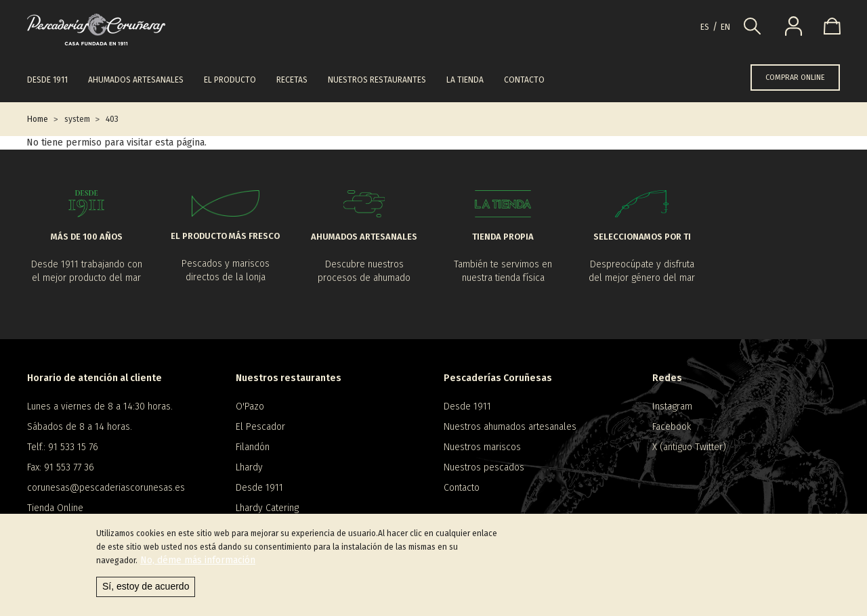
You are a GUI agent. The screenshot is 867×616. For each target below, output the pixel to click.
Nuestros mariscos (482, 447)
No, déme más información (198, 564)
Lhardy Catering (267, 508)
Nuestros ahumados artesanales (510, 427)
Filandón (253, 447)
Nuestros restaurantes (377, 80)
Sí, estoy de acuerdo (146, 590)
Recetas (292, 80)
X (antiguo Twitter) (689, 447)
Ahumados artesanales (136, 80)
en (725, 27)
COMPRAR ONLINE (795, 78)
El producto (230, 80)
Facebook (672, 427)
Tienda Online (55, 508)
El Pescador (260, 427)
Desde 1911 (47, 80)
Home (38, 119)
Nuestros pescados (484, 467)
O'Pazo (250, 406)
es (705, 27)
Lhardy (249, 467)
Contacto (524, 80)
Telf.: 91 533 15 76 (63, 447)
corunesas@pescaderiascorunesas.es (106, 488)
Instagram (672, 406)
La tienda (465, 80)
